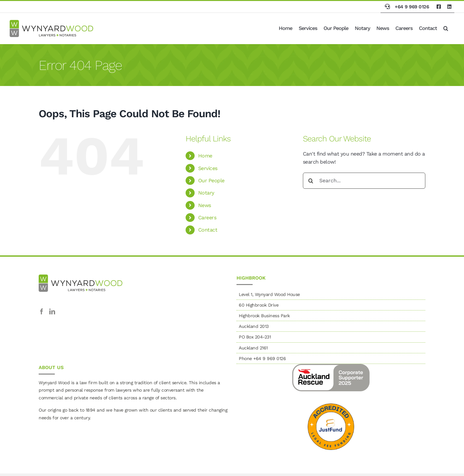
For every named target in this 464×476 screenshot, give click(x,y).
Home (205, 156)
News (205, 205)
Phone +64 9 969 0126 (262, 358)
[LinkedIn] (52, 311)
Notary (206, 193)
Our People (211, 181)
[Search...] (364, 181)
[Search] (311, 181)
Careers (207, 218)
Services (208, 168)
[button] (446, 28)
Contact (208, 230)
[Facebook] (42, 311)
